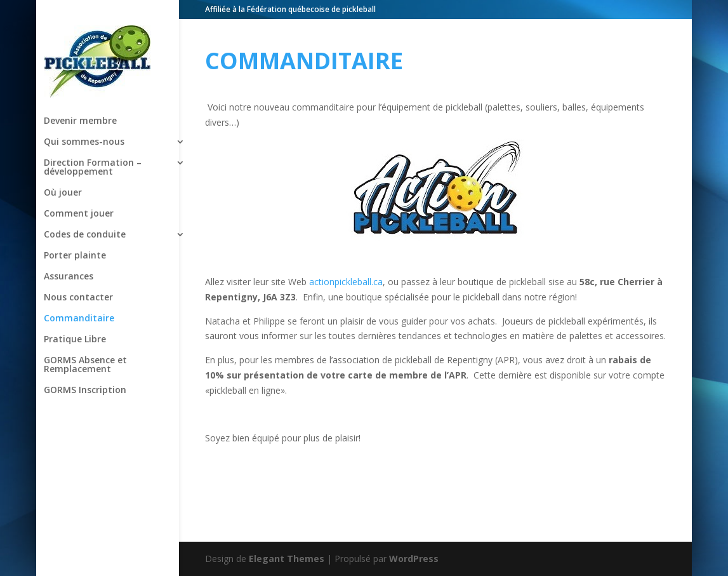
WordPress (414, 559)
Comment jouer (79, 185)
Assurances (69, 248)
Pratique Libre (75, 311)
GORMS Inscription (85, 361)
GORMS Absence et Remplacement (85, 336)
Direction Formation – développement (93, 138)
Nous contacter (78, 269)
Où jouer (63, 164)
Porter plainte (75, 227)
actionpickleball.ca (346, 282)
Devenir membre (80, 92)
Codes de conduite (85, 206)
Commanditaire (79, 290)
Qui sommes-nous (84, 113)
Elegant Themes (287, 559)
